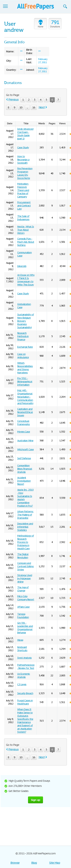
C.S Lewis (22, 684)
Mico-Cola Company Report (26, 598)
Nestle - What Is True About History (26, 230)
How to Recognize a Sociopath (23, 160)
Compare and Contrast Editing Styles (25, 566)
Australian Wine (25, 441)
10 (21, 107)
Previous (13, 99)
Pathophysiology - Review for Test (26, 667)
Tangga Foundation (23, 616)
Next (42, 107)
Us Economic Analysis (24, 675)
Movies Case (24, 432)
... (27, 107)
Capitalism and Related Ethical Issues (25, 412)
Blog (34, 863)
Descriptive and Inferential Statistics (25, 527)
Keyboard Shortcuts (22, 649)
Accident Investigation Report (24, 481)
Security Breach (25, 693)
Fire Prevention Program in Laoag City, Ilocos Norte (25, 173)
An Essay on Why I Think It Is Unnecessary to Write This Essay (26, 280)
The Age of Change (23, 589)
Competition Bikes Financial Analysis (25, 469)
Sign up (36, 800)
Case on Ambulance (23, 356)
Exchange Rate (25, 347)
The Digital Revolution (23, 556)
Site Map (55, 863)
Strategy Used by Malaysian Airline (25, 578)
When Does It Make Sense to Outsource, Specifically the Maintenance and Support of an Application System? (25, 721)
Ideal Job (22, 266)
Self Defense (24, 458)
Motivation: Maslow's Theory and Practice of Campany (23, 190)
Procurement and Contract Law (24, 206)
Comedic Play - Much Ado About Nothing (26, 242)
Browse (15, 863)
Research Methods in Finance (23, 336)
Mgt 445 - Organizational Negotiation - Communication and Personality (25, 397)
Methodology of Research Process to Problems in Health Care (26, 542)
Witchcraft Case (25, 449)
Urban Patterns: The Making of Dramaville (25, 515)
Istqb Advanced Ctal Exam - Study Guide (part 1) (25, 134)
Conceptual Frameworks (24, 423)
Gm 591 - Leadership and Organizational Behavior (25, 628)
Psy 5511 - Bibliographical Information (25, 381)
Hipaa (20, 640)
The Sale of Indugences (23, 218)
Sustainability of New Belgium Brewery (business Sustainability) (26, 321)
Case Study (23, 147)
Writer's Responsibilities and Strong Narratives (25, 368)
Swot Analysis (24, 658)
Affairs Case (23, 607)
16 (34, 107)
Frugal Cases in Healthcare (25, 702)
